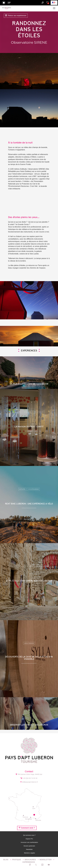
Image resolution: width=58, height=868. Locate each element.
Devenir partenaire (30, 846)
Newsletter (29, 849)
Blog (6, 860)
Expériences (29, 862)
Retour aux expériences (16, 15)
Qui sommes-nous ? (29, 835)
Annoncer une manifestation (30, 842)
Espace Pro (30, 839)
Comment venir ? (27, 828)
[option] (29, 336)
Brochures (30, 860)
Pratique (17, 860)
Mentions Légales (29, 853)
